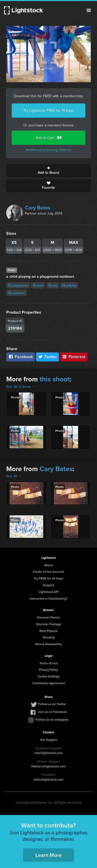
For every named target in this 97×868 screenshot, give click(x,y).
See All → (14, 476)
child (38, 285)
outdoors (16, 293)
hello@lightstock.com (48, 779)
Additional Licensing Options (48, 150)
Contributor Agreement (49, 683)
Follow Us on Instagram (52, 719)
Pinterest (74, 357)
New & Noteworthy (48, 644)
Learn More (48, 855)
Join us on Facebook (52, 712)
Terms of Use (49, 663)
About (48, 565)
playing (69, 285)
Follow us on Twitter (52, 704)
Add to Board (48, 171)
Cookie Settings (49, 676)
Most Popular (48, 631)
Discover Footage (49, 624)
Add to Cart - (49, 138)
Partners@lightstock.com (48, 766)
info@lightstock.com (48, 753)
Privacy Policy (48, 670)
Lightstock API (48, 592)
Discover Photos (48, 617)
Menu (89, 10)
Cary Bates (38, 208)
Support (48, 585)
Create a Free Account (48, 572)
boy (53, 285)
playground (18, 285)
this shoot (55, 379)
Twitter (48, 357)
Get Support (49, 740)
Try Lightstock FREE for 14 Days (49, 111)
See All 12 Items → (21, 387)
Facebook (21, 357)
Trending (49, 637)
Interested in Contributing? (49, 598)
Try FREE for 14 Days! (49, 578)
